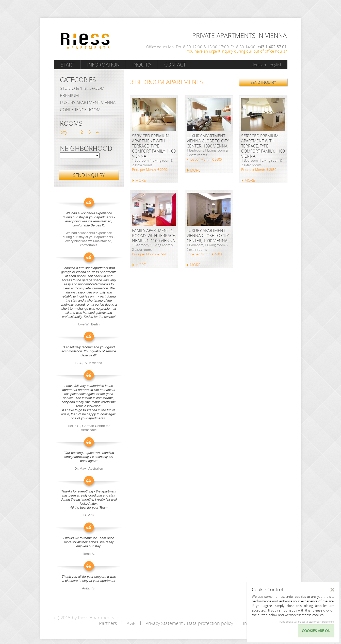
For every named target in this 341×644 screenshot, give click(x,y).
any (64, 132)
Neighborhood (86, 148)
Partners (108, 623)
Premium (69, 95)
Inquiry (142, 65)
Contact (175, 65)
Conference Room (80, 110)
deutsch (259, 65)
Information (103, 65)
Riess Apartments (85, 41)
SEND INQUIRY (263, 82)
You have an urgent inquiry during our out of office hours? (237, 51)
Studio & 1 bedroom (82, 88)
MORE (141, 180)
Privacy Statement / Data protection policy (189, 623)
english (276, 65)
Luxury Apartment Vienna (88, 102)
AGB (131, 623)
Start (68, 65)
